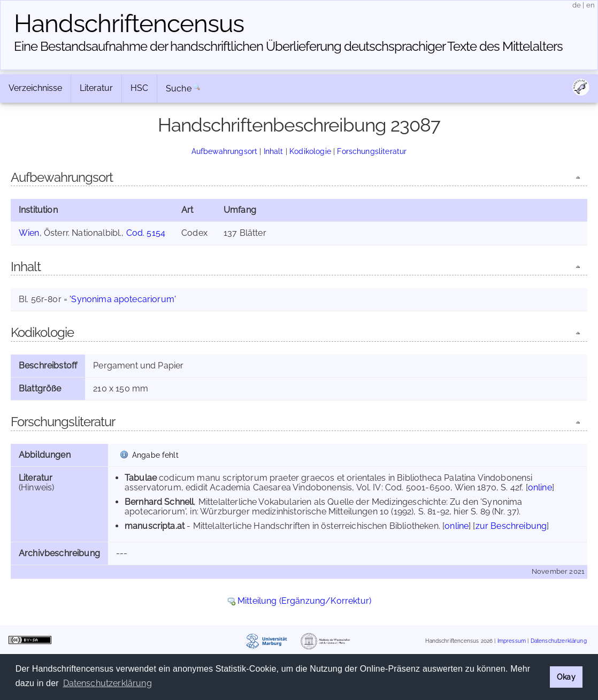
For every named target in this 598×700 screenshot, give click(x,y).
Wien (29, 233)
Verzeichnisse (35, 88)
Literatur (96, 88)
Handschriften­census (129, 24)
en (591, 5)
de (577, 5)
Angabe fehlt (155, 455)
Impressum (512, 641)
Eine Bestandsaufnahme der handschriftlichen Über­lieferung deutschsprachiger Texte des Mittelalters (288, 46)
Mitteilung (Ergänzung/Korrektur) (304, 601)
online (540, 487)
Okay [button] (566, 677)
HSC (139, 88)
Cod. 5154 (146, 233)
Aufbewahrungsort (225, 151)
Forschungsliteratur (372, 151)
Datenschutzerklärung (559, 641)
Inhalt (274, 151)
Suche (179, 89)
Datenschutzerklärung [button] (108, 683)
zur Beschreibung (511, 526)
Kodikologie (310, 151)
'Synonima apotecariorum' (123, 299)
